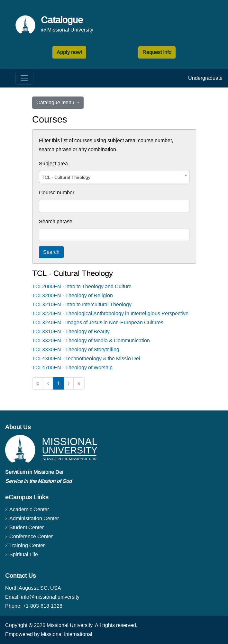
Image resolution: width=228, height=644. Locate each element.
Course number (57, 193)
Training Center (27, 545)
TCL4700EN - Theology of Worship (72, 368)
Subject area (53, 164)
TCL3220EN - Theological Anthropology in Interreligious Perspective (110, 313)
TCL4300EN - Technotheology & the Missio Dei (86, 359)
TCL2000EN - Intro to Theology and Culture (82, 286)
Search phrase (56, 221)
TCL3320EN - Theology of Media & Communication (91, 340)
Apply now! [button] (69, 52)
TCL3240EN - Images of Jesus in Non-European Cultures (98, 322)
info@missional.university (50, 597)
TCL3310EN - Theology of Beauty (71, 331)
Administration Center (34, 518)
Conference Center (31, 536)
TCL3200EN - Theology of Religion (73, 295)
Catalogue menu (56, 102)
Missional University (69, 625)
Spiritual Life (24, 554)
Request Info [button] (157, 52)
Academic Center (29, 509)
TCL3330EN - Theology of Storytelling (76, 350)
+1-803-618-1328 (43, 606)
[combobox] (114, 177)
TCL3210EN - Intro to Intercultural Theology (82, 304)
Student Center (27, 527)
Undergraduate (205, 78)
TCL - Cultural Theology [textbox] (66, 177)
